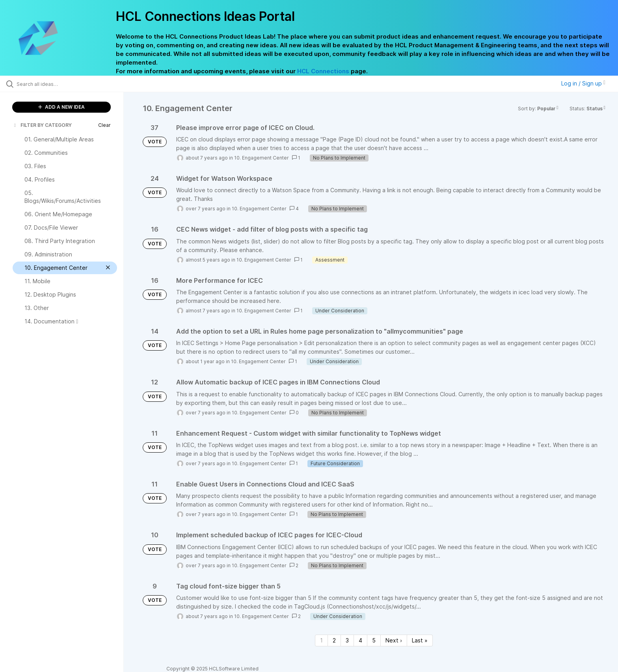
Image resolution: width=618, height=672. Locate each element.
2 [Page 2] (334, 640)
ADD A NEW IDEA (61, 107)
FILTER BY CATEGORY (42, 125)
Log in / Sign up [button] (583, 83)
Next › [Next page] (394, 640)
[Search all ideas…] (72, 84)
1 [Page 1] (321, 640)
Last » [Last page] (420, 640)
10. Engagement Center (262, 158)
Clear (104, 125)
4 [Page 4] (360, 640)
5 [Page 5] (374, 640)
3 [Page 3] (347, 640)
